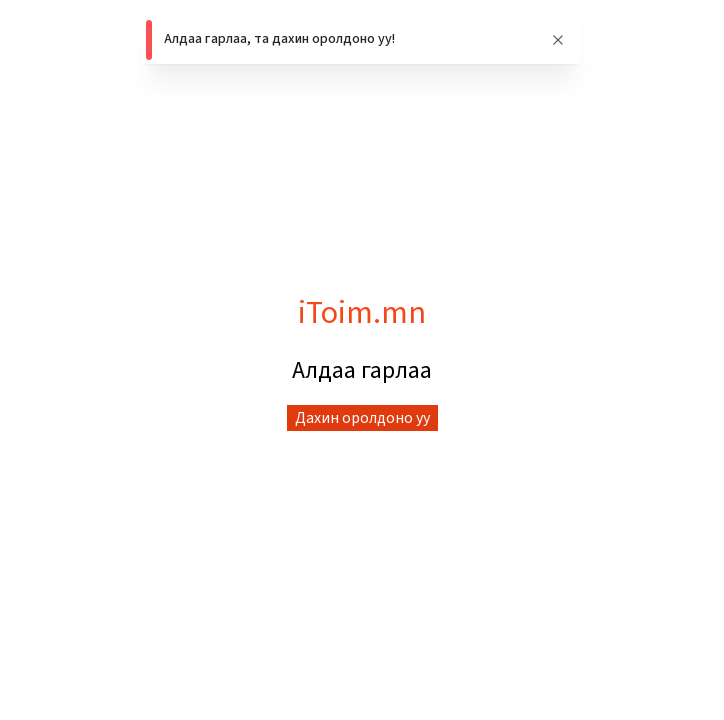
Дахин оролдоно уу (362, 418)
